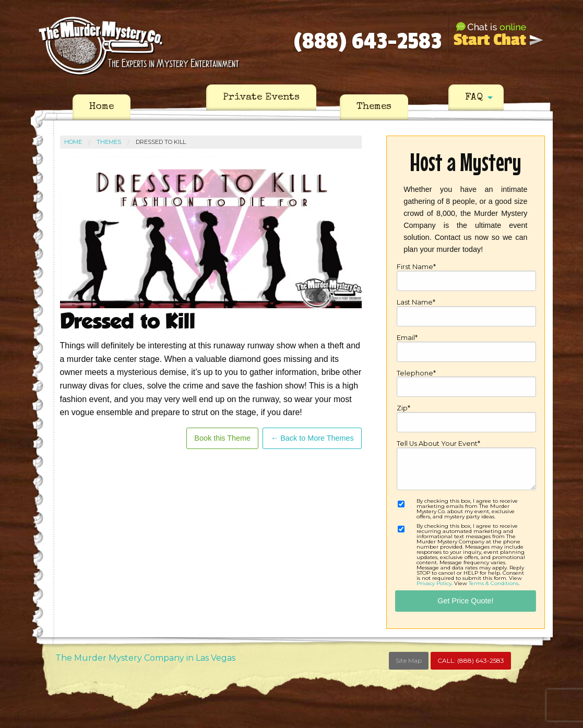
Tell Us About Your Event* (466, 465)
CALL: (471, 660)
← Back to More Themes (312, 438)
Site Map (409, 660)
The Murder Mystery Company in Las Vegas (145, 658)
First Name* (466, 277)
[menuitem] (102, 107)
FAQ (474, 98)
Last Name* (466, 313)
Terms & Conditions (493, 583)
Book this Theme (222, 438)
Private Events (261, 98)
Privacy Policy (434, 583)
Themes (374, 107)
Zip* (466, 419)
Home (102, 107)
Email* (466, 348)
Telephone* (466, 384)
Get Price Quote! (465, 601)
